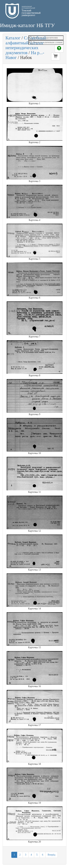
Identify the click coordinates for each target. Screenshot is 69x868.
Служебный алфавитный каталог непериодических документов (26, 45)
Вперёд (51, 855)
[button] (56, 57)
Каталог (13, 38)
